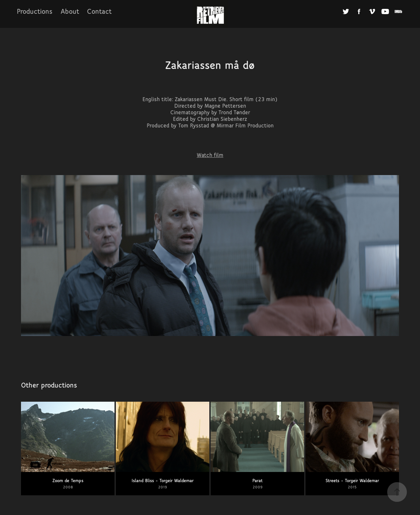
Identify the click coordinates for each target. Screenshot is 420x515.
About (70, 11)
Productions (35, 11)
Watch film (210, 155)
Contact (99, 11)
